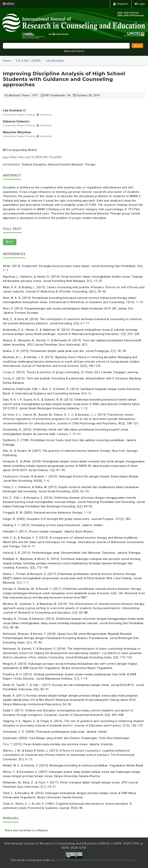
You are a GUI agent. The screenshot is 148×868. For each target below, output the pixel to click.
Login (140, 4)
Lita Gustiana (55, 61)
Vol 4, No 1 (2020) (28, 61)
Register (121, 4)
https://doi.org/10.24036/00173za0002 (36, 157)
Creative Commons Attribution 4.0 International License (96, 860)
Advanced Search (74, 51)
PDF (10, 242)
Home (7, 61)
